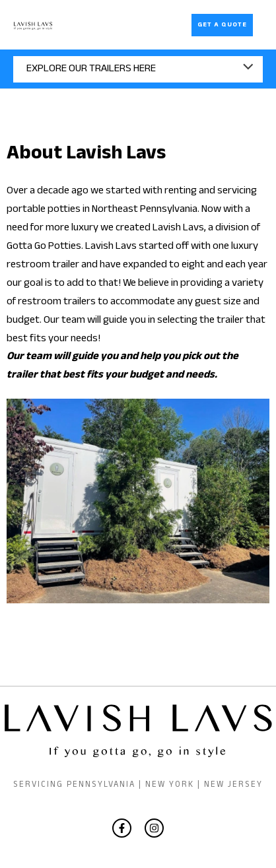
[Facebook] (122, 828)
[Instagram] (154, 828)
